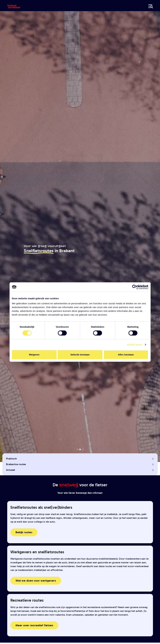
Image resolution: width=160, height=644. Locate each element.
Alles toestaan (126, 355)
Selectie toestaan (80, 355)
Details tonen (135, 345)
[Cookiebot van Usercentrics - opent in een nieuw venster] (135, 287)
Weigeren (34, 355)
